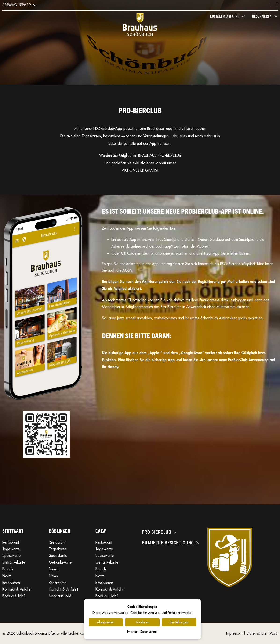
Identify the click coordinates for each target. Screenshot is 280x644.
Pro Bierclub (159, 532)
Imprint (132, 632)
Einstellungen (179, 622)
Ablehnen (142, 622)
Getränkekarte (14, 562)
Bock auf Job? (14, 596)
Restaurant (11, 542)
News (7, 576)
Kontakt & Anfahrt (17, 589)
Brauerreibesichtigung (170, 543)
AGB (274, 633)
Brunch (8, 569)
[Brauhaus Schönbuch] (140, 25)
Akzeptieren (106, 622)
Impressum (234, 633)
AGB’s (127, 270)
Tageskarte (11, 549)
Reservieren (11, 583)
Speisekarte (11, 555)
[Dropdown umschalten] (35, 5)
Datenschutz (257, 633)
